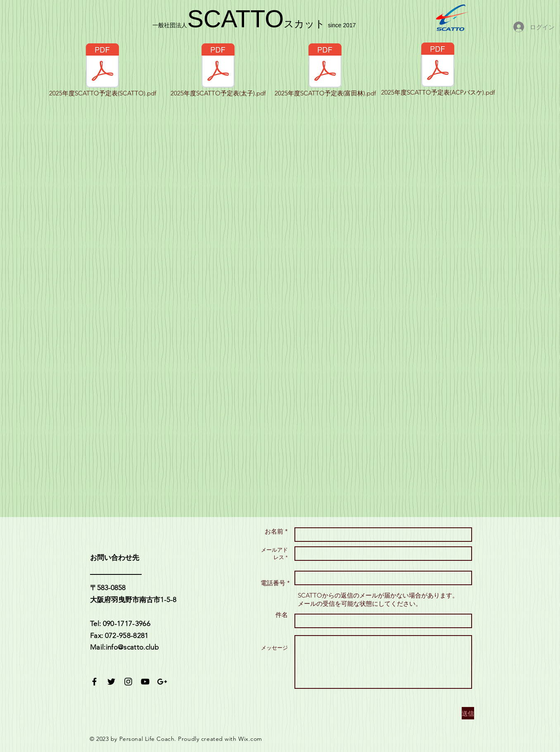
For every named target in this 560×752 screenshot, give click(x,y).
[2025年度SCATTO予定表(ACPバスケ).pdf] (438, 70)
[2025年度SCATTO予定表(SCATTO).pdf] (102, 71)
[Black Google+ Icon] (162, 682)
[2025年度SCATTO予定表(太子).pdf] (218, 71)
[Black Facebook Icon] (94, 682)
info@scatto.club (132, 647)
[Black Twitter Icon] (111, 682)
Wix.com (250, 739)
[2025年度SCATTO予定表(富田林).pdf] (325, 71)
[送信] (468, 713)
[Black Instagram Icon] (128, 682)
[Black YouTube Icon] (145, 682)
